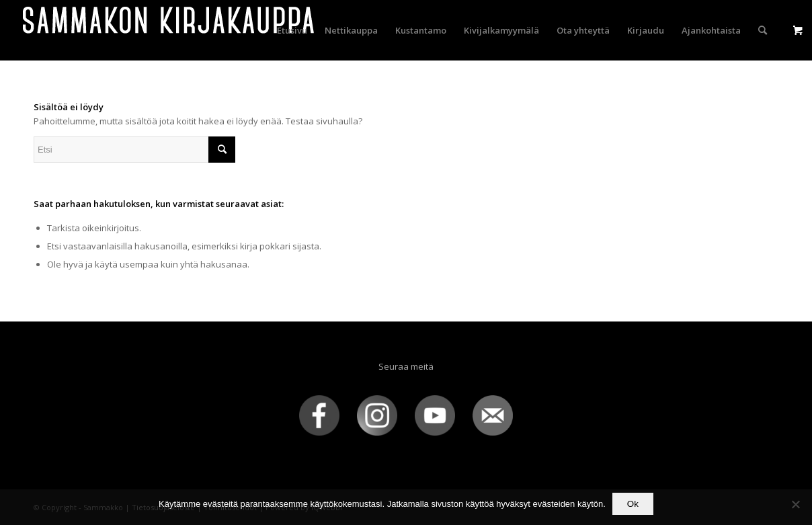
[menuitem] (292, 30)
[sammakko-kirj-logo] (169, 30)
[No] (795, 504)
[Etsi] (763, 30)
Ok (633, 504)
